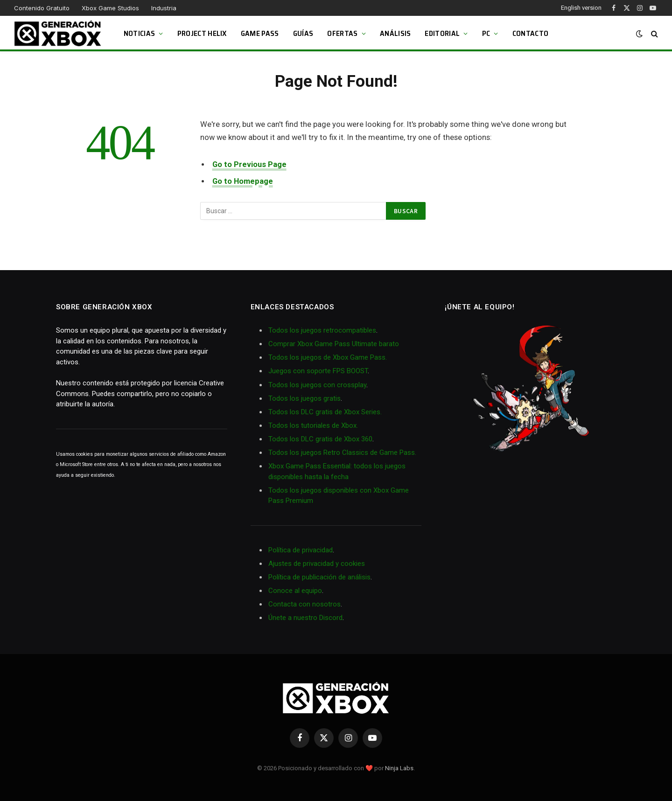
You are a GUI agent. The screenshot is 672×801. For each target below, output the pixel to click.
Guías (303, 33)
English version (581, 8)
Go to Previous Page (249, 164)
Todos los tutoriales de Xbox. (313, 425)
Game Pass (260, 33)
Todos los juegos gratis (304, 398)
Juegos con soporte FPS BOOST (318, 371)
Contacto (531, 33)
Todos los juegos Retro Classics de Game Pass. (342, 453)
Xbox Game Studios (110, 8)
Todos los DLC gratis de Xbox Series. (325, 412)
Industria (164, 8)
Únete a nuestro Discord (305, 618)
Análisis (395, 33)
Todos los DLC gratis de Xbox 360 (320, 439)
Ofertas (342, 33)
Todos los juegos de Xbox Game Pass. (328, 357)
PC (486, 33)
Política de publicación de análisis (319, 577)
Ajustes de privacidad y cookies (317, 564)
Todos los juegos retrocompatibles (322, 330)
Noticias (140, 33)
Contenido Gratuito (42, 8)
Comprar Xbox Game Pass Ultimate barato (334, 344)
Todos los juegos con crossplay (317, 385)
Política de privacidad (301, 550)
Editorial (442, 33)
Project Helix (202, 33)
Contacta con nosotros (304, 604)
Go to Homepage (243, 181)
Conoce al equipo (295, 591)
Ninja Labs (399, 768)
